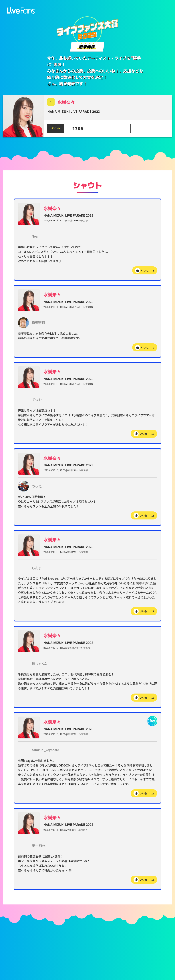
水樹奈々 (66, 102)
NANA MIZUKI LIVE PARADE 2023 (68, 216)
